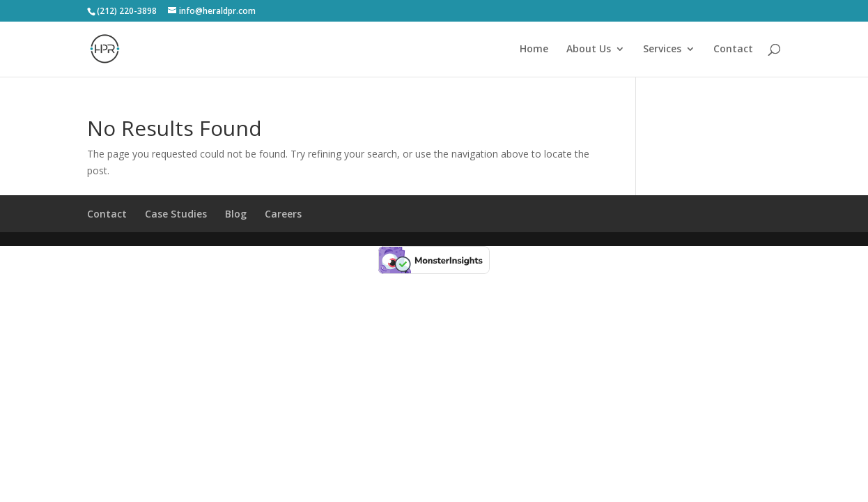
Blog (236, 214)
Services (662, 50)
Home (534, 50)
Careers (283, 214)
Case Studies (176, 214)
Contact (733, 50)
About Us (589, 50)
